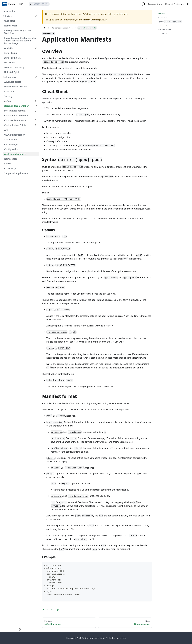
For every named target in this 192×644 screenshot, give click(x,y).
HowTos (7, 101)
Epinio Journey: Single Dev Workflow (17, 32)
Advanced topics (13, 82)
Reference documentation (16, 106)
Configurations (12, 149)
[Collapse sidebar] (20, 629)
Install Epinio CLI (13, 58)
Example (164, 33)
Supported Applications (16, 173)
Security (8, 96)
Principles (9, 91)
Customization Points (15, 125)
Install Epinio (11, 53)
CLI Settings (10, 168)
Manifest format (165, 29)
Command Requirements (17, 116)
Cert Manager (11, 144)
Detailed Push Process (15, 87)
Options (164, 25)
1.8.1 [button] (21, 4)
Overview (162, 14)
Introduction (9, 11)
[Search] (39, 4)
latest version (91, 20)
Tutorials (7, 16)
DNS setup (10, 63)
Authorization (11, 140)
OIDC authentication (15, 135)
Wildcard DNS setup (14, 67)
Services (8, 164)
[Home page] (45, 28)
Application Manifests (15, 154)
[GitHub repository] (143, 4)
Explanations (9, 77)
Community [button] (154, 4)
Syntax (170, 22)
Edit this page (51, 609)
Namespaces (11, 26)
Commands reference (15, 120)
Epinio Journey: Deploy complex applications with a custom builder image (20, 41)
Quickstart (10, 21)
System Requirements (15, 111)
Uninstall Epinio (12, 72)
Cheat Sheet (163, 18)
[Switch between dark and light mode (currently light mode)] (188, 4)
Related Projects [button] (174, 4)
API (6, 130)
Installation (8, 48)
